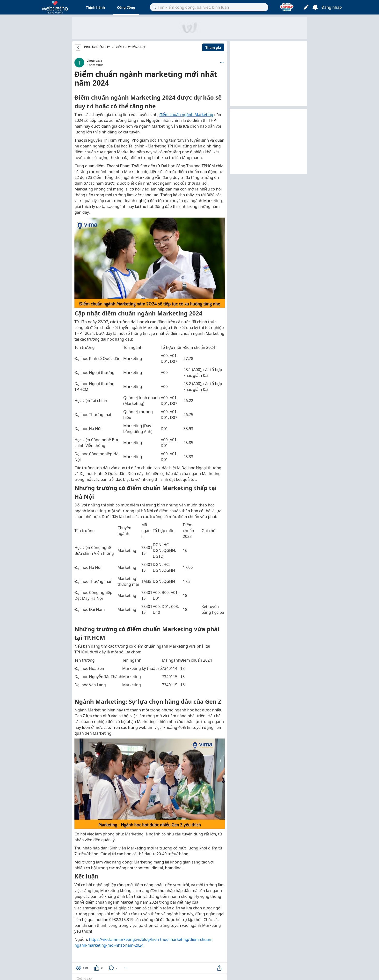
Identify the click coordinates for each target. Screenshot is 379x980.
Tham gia (213, 48)
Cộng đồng (126, 7)
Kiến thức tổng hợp (131, 47)
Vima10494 (94, 61)
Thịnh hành (95, 7)
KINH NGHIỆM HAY (97, 47)
